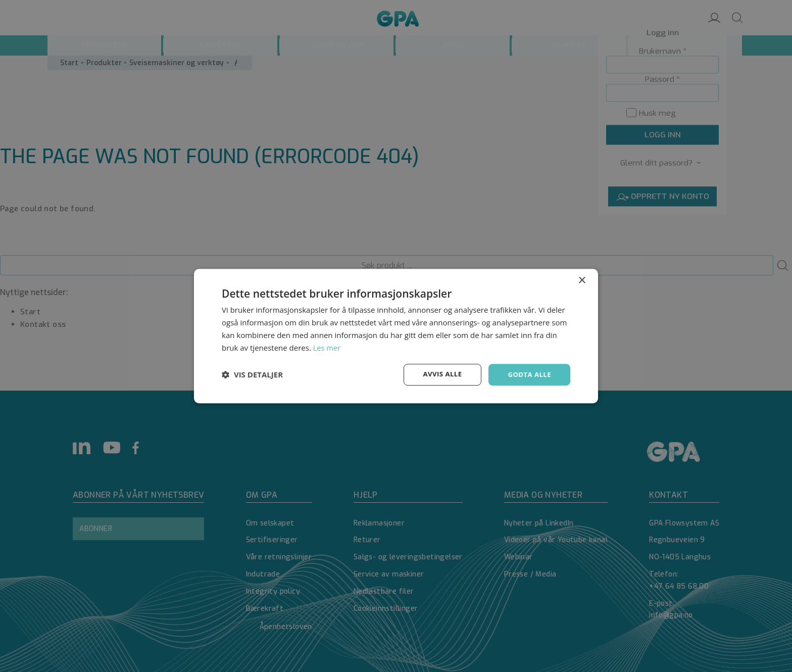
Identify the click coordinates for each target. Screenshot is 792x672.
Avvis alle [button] (439, 374)
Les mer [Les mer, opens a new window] (327, 347)
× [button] (582, 280)
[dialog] (396, 336)
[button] (252, 375)
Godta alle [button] (528, 374)
